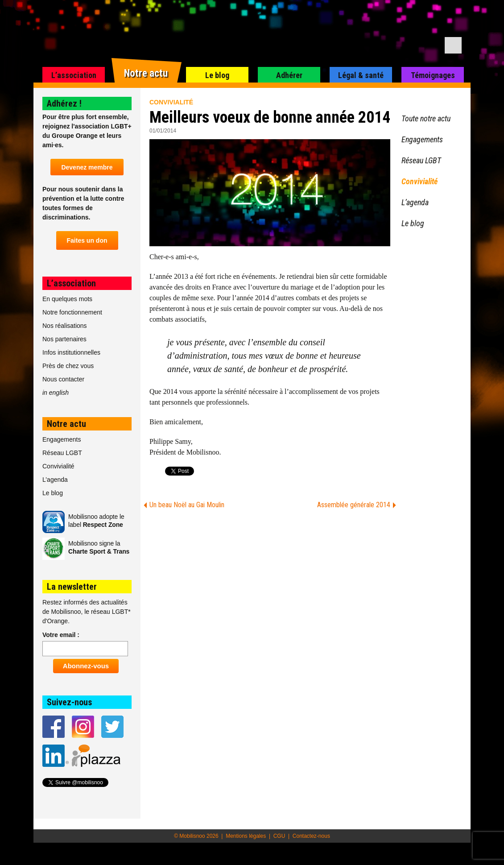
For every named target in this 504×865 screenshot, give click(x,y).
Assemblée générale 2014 (354, 505)
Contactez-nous (311, 836)
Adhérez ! (64, 103)
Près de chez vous (68, 366)
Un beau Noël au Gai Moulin (187, 505)
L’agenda (55, 480)
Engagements (62, 439)
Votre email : (61, 635)
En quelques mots (67, 299)
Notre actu (146, 73)
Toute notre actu (426, 118)
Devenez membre (87, 167)
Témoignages (433, 75)
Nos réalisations (65, 326)
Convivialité (171, 102)
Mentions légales (246, 836)
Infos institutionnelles (71, 352)
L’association (74, 75)
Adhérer (289, 75)
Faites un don (87, 240)
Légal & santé (361, 75)
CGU (279, 836)
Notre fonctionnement (72, 312)
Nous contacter (63, 379)
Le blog (217, 75)
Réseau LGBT (62, 453)
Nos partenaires (64, 339)
